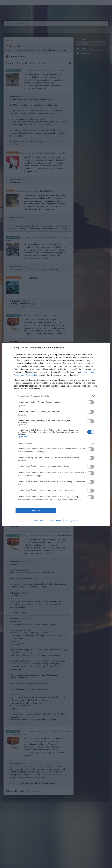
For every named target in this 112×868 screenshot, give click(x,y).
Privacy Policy (72, 521)
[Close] (104, 348)
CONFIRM (36, 511)
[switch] (91, 402)
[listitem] (56, 396)
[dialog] (56, 434)
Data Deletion (40, 521)
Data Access (56, 521)
